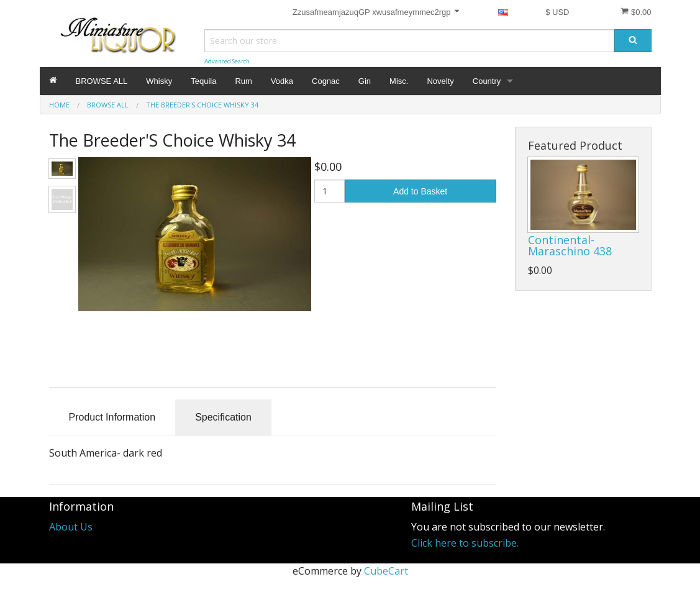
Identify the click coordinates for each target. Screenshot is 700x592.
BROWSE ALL (102, 81)
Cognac (326, 81)
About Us (71, 527)
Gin (365, 81)
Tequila (203, 81)
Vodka (282, 81)
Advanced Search (227, 61)
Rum (243, 81)
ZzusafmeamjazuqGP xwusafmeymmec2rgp (377, 12)
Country (487, 81)
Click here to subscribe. (465, 543)
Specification (223, 417)
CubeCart (386, 571)
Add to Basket (420, 191)
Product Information (112, 417)
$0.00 (636, 12)
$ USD (557, 12)
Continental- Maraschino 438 (570, 245)
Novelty (440, 81)
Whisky (159, 81)
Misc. (399, 81)
